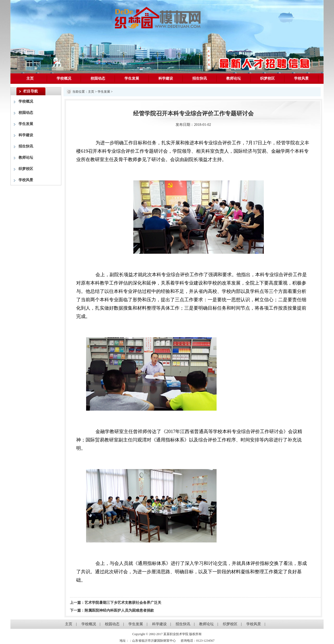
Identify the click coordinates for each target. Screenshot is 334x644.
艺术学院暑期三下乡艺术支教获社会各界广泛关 (123, 603)
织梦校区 (267, 78)
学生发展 (132, 78)
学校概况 (64, 78)
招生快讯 (200, 78)
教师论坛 (234, 78)
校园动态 (98, 78)
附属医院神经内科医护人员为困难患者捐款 (119, 610)
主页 (30, 78)
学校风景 (301, 78)
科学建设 (166, 78)
